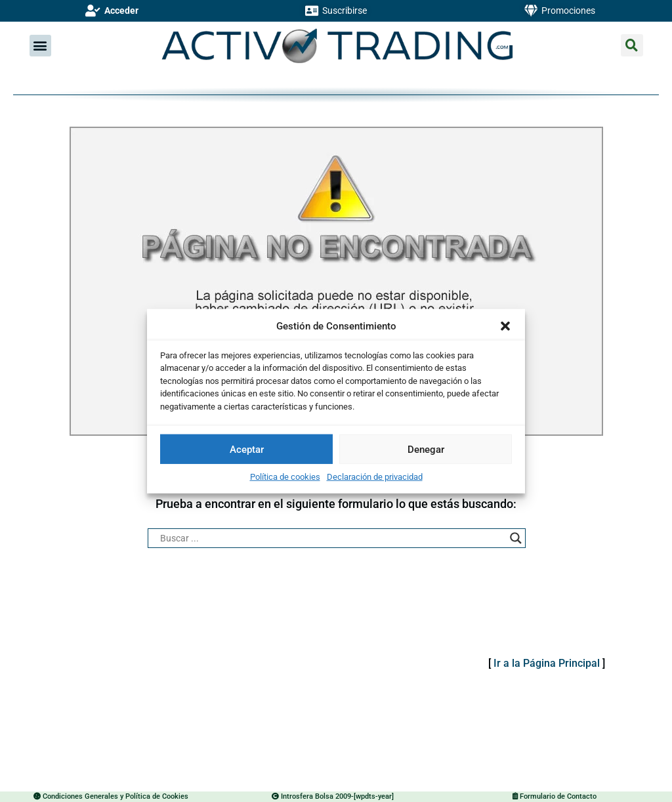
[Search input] (330, 538)
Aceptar (247, 449)
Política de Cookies (156, 796)
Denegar (426, 449)
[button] (505, 326)
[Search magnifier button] (516, 538)
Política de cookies (285, 477)
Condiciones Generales (80, 796)
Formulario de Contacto (557, 796)
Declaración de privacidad (375, 477)
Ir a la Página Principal (547, 663)
